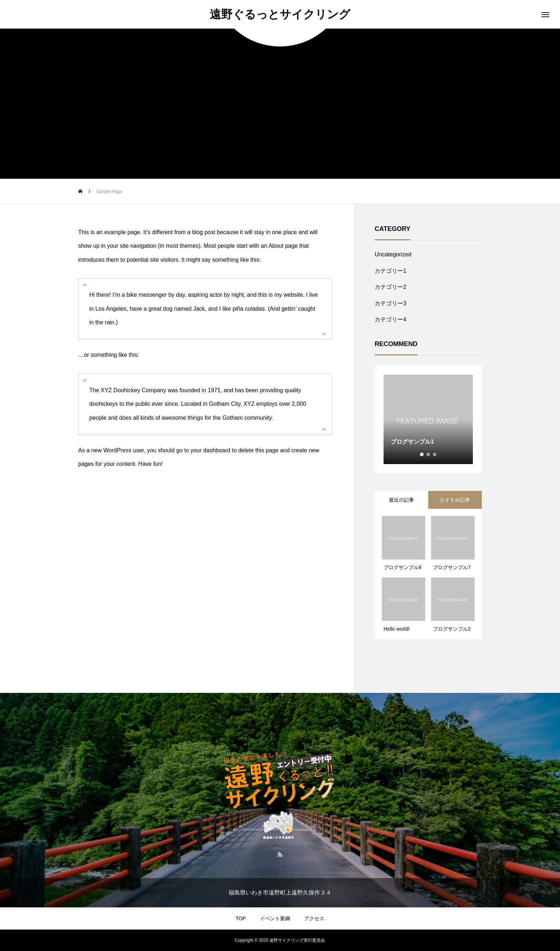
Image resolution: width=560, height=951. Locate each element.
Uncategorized (393, 254)
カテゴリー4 (391, 319)
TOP (241, 918)
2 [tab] (429, 454)
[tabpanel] (428, 419)
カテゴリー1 (391, 271)
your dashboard (211, 450)
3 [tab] (435, 454)
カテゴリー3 (391, 303)
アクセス (314, 918)
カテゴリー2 (391, 287)
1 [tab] (422, 454)
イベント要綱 (275, 918)
